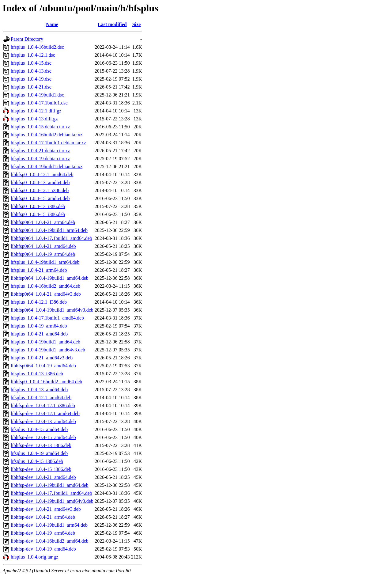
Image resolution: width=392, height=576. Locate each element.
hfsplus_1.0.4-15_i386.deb (37, 461)
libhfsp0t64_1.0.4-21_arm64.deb (43, 222)
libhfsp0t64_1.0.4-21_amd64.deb (43, 246)
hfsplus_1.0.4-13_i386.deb (37, 374)
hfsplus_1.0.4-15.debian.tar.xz (40, 127)
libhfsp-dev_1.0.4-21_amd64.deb (43, 477)
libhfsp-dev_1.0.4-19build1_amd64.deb (50, 485)
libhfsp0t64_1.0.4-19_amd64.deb (43, 366)
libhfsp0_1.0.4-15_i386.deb (38, 214)
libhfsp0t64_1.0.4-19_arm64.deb (43, 254)
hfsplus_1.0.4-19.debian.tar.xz (40, 159)
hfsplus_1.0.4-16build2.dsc (37, 47)
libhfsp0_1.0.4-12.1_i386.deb (40, 190)
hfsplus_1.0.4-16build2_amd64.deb (45, 286)
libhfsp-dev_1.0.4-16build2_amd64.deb (50, 541)
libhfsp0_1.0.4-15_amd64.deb (40, 198)
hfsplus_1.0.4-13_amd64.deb (39, 390)
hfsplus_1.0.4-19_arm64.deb (39, 326)
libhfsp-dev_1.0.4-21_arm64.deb (43, 517)
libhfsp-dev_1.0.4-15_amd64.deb (43, 437)
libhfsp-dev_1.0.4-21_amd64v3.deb (46, 509)
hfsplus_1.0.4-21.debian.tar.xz (40, 151)
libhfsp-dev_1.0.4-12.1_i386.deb (43, 405)
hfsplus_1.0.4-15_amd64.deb (39, 429)
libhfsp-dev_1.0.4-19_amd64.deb (43, 549)
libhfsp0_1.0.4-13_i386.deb (38, 206)
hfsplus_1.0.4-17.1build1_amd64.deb (47, 318)
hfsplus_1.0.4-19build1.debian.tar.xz (47, 167)
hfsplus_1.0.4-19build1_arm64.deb (45, 262)
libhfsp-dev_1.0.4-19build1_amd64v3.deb (52, 501)
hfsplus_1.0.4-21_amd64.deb (39, 334)
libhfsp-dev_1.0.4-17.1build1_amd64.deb (51, 493)
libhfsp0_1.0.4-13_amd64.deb (40, 182)
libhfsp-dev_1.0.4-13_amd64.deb (43, 421)
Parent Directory (27, 39)
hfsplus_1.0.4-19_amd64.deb (39, 453)
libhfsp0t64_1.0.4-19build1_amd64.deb (50, 278)
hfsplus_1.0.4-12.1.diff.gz (36, 111)
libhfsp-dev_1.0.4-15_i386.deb (41, 469)
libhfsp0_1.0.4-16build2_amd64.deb (46, 382)
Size (137, 24)
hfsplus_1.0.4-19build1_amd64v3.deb (48, 350)
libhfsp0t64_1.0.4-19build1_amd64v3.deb (52, 310)
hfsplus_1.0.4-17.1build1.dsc (39, 103)
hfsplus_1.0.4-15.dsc (31, 63)
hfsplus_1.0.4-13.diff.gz (34, 119)
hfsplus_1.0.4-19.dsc (31, 79)
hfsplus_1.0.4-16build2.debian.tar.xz (47, 135)
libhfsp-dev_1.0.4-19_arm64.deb (43, 533)
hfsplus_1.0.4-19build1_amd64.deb (45, 342)
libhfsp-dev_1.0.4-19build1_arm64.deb (49, 525)
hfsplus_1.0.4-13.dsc (31, 71)
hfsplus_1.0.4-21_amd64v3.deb (42, 358)
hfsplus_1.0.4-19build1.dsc (37, 95)
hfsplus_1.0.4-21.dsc (31, 87)
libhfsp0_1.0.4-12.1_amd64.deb (42, 174)
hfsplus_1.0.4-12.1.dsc (33, 55)
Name (52, 24)
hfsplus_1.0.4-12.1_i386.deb (39, 302)
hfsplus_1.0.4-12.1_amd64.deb (41, 398)
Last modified (112, 24)
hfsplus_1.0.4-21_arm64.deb (39, 270)
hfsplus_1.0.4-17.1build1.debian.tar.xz (48, 143)
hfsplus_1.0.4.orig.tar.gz (34, 557)
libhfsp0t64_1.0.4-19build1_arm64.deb (49, 230)
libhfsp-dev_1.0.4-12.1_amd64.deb (45, 413)
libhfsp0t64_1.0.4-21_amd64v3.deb (46, 294)
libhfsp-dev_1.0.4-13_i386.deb (41, 445)
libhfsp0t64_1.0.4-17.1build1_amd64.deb (51, 238)
